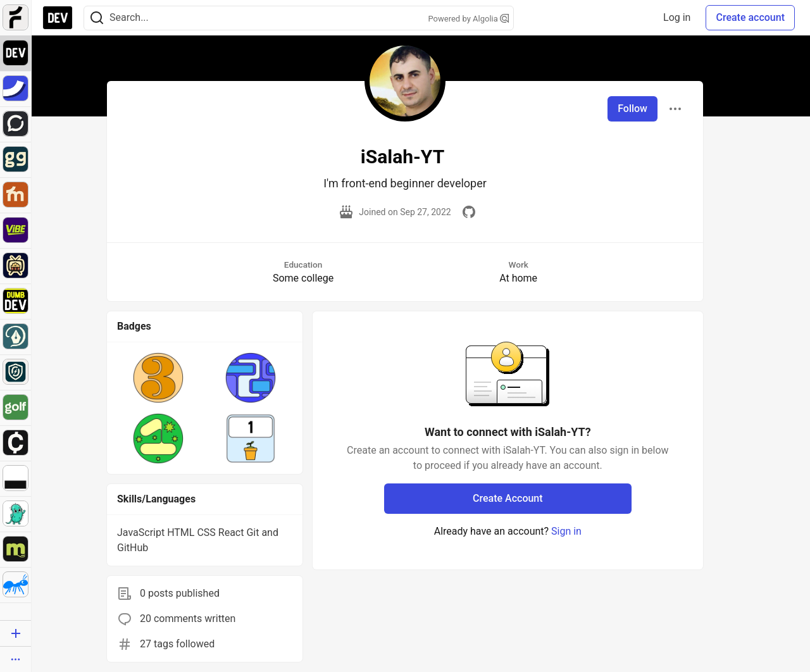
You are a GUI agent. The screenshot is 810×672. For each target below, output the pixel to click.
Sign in (566, 531)
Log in (677, 17)
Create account (750, 17)
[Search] (97, 18)
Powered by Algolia (468, 19)
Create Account (508, 498)
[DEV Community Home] (58, 18)
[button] (158, 378)
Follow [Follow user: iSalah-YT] (632, 109)
